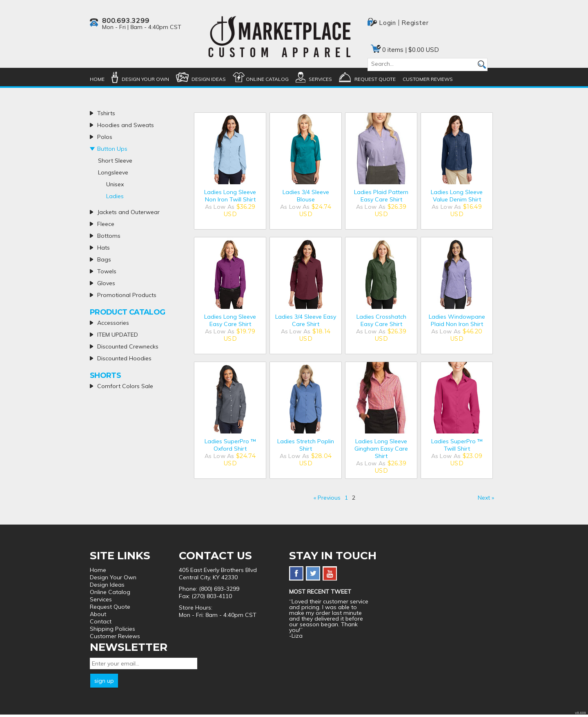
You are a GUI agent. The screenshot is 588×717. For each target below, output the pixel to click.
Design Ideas (209, 79)
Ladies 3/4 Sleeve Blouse (306, 196)
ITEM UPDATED (118, 335)
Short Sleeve (115, 161)
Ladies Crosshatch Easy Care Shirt (381, 320)
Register (415, 23)
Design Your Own (145, 79)
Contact (101, 621)
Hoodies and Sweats (126, 125)
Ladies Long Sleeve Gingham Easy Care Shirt (381, 449)
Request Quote (375, 79)
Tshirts (106, 113)
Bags (104, 259)
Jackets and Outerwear (128, 212)
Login (388, 23)
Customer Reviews (428, 79)
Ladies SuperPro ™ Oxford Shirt (230, 445)
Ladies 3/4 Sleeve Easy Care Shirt (306, 320)
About (98, 614)
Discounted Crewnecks (128, 346)
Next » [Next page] (486, 498)
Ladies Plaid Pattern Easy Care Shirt (381, 196)
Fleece (106, 224)
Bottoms (109, 236)
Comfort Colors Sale (125, 386)
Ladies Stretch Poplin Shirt (306, 445)
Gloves (106, 283)
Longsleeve (113, 172)
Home (97, 79)
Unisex (115, 184)
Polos (105, 137)
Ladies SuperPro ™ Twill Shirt (457, 445)
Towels (107, 271)
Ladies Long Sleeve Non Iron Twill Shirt (230, 196)
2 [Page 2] (354, 498)
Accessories (113, 323)
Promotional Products (127, 295)
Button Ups (112, 149)
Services (320, 79)
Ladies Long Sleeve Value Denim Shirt (457, 196)
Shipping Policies (112, 629)
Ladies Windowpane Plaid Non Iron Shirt (457, 320)
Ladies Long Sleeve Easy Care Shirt (230, 320)
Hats (104, 248)
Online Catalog (267, 79)
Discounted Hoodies (124, 358)
